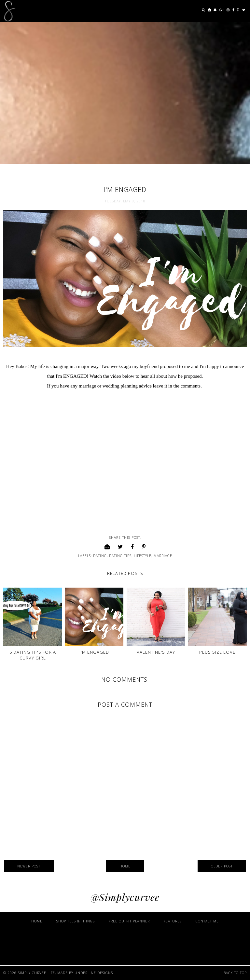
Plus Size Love (217, 652)
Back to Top (235, 973)
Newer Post (29, 866)
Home (125, 866)
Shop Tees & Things (76, 921)
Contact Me (207, 921)
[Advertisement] (125, 944)
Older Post (222, 866)
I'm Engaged (94, 652)
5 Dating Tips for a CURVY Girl (33, 655)
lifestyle (143, 556)
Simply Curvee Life (36, 973)
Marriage (163, 556)
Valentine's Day (156, 652)
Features (173, 921)
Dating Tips (120, 556)
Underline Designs (94, 973)
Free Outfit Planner (129, 921)
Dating (100, 556)
